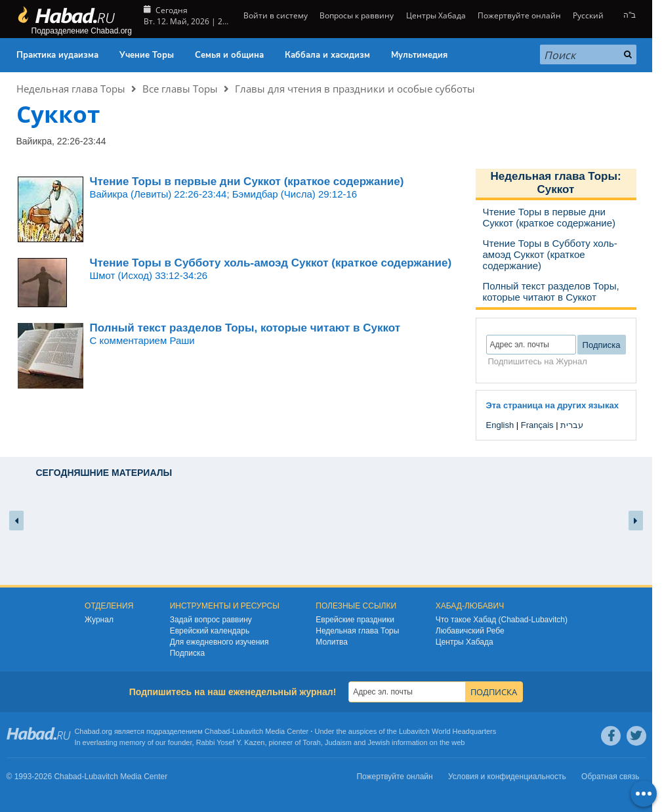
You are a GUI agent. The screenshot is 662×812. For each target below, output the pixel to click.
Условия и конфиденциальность (507, 777)
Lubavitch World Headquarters (447, 731)
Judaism (338, 742)
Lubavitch (248, 731)
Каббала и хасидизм (327, 55)
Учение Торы (147, 55)
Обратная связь (610, 777)
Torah (312, 742)
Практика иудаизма (57, 55)
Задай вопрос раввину (211, 620)
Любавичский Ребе (470, 631)
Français (537, 425)
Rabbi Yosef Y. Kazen (231, 742)
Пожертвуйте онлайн (519, 15)
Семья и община (229, 55)
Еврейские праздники (355, 620)
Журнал (99, 620)
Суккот (556, 189)
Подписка (187, 653)
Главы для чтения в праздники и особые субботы (355, 89)
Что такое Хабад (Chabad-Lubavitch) (502, 620)
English (500, 425)
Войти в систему (275, 15)
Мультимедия (419, 55)
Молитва (332, 642)
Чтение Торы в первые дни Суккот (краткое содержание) (247, 182)
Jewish (379, 742)
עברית (572, 425)
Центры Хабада (436, 15)
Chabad (217, 731)
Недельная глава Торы (71, 89)
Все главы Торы (180, 89)
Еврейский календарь (210, 631)
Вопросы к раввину (357, 15)
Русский (588, 15)
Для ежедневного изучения (219, 642)
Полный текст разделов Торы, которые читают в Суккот (245, 328)
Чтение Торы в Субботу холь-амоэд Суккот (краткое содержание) (271, 263)
